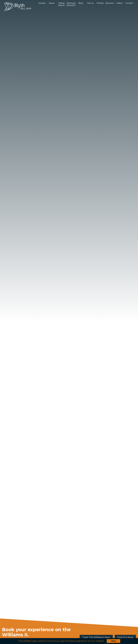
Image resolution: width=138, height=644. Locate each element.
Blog (81, 3)
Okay (113, 641)
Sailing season (61, 4)
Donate (42, 3)
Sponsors (110, 3)
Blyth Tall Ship (18, 6)
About (52, 3)
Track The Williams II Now (96, 637)
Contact (129, 3)
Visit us (90, 3)
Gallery (119, 3)
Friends (100, 3)
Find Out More (125, 637)
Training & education (71, 4)
